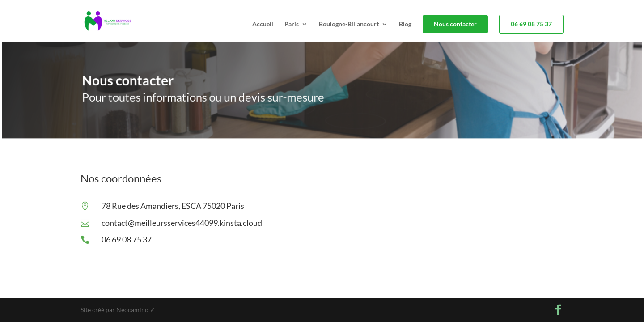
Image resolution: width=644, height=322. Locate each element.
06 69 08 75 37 (531, 24)
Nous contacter (455, 24)
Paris (292, 24)
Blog (405, 24)
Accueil (263, 24)
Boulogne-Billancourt (349, 24)
